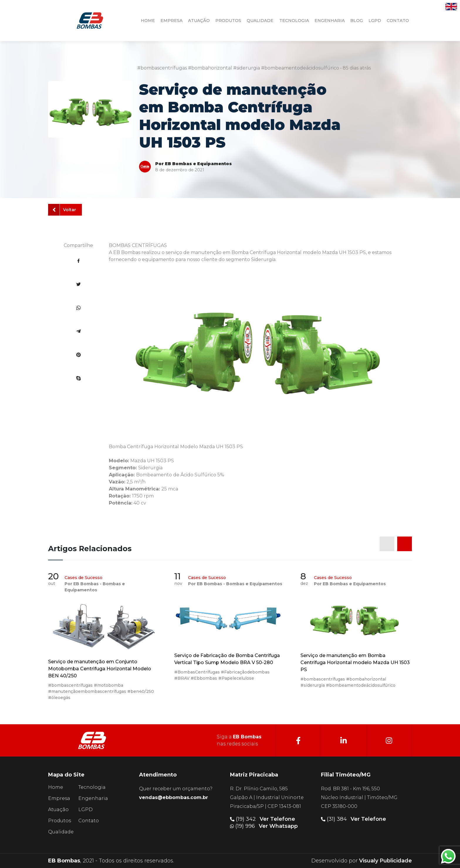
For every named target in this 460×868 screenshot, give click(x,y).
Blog (357, 21)
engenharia (330, 21)
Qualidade (61, 832)
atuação (199, 21)
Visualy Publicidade (385, 861)
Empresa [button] (171, 21)
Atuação (58, 809)
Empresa (59, 798)
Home (56, 787)
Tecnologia (92, 787)
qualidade (260, 21)
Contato (89, 821)
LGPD (375, 21)
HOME (148, 21)
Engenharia (93, 798)
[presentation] (387, 544)
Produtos (60, 821)
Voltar (64, 210)
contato (398, 21)
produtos (228, 21)
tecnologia (294, 21)
